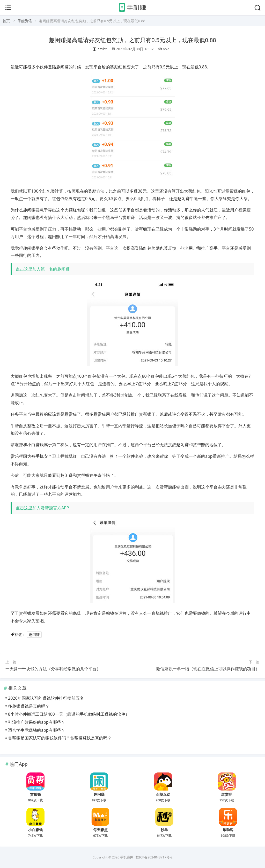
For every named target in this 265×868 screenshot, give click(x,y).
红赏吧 (227, 794)
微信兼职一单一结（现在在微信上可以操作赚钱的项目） (208, 669)
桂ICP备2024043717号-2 (154, 857)
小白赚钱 (35, 830)
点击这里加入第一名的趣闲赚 (43, 269)
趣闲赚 (34, 634)
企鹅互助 (163, 794)
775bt (100, 49)
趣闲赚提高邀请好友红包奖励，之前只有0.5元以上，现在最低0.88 (132, 40)
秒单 (164, 830)
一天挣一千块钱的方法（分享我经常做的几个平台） (53, 669)
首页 (6, 21)
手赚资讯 (25, 21)
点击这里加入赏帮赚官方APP (42, 508)
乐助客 (228, 830)
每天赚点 (100, 830)
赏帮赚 (35, 794)
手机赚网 (127, 857)
